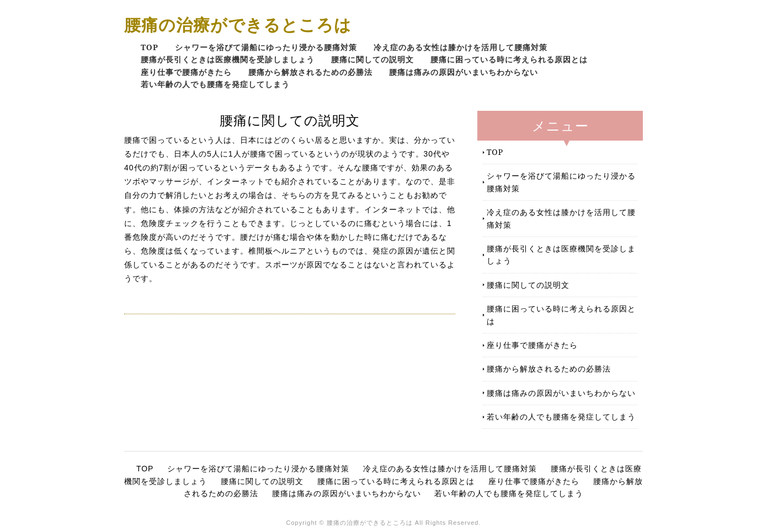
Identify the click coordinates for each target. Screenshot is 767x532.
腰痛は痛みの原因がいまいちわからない (464, 72)
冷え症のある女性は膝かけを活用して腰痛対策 (460, 47)
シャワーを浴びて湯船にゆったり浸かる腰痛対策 (266, 47)
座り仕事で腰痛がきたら (186, 72)
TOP (150, 47)
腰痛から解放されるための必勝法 (310, 72)
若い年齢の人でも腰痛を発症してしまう (215, 84)
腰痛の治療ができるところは (238, 25)
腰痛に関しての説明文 (372, 59)
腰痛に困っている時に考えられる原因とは (509, 59)
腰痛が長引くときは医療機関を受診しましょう (228, 59)
